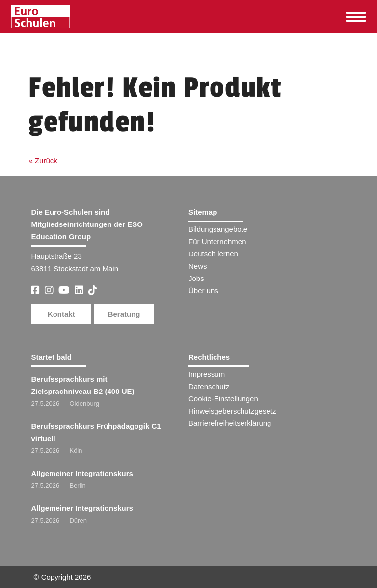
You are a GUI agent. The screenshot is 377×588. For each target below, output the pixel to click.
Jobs (196, 278)
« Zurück (43, 160)
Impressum (207, 374)
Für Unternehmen (217, 241)
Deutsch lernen (213, 254)
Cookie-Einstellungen (223, 399)
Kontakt (61, 314)
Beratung (124, 314)
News (198, 266)
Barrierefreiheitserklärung (230, 423)
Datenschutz (209, 386)
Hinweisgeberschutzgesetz (232, 411)
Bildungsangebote (218, 229)
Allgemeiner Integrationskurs (82, 473)
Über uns (203, 291)
